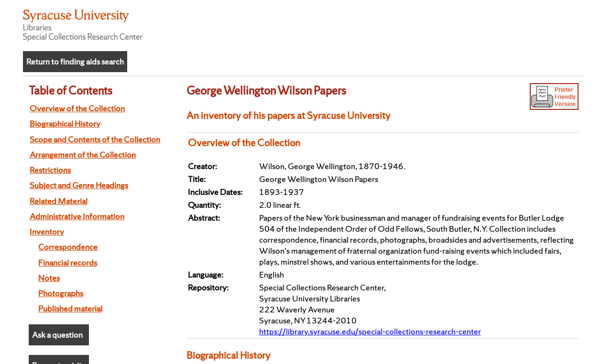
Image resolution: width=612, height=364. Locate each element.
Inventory (47, 231)
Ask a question (57, 335)
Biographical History (65, 123)
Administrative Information (77, 216)
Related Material (59, 201)
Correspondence (68, 247)
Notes (49, 278)
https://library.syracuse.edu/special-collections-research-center (370, 331)
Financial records (68, 262)
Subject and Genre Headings (79, 185)
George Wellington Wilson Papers (266, 90)
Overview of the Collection (77, 108)
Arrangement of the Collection (83, 155)
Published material (70, 308)
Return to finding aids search (75, 61)
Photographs (61, 293)
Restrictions (50, 170)
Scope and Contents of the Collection (95, 139)
